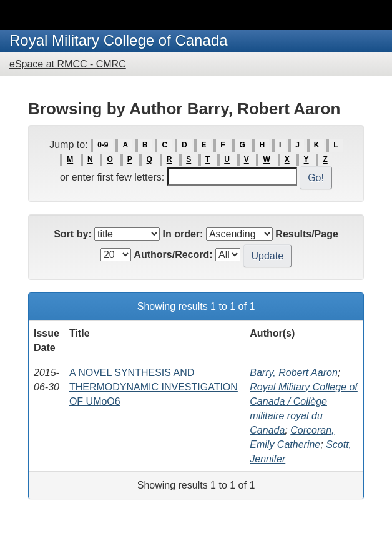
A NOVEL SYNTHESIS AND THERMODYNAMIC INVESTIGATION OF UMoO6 (154, 387)
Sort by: (72, 234)
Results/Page (306, 234)
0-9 (103, 146)
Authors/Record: (173, 255)
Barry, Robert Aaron (294, 373)
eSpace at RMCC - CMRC (68, 64)
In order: (183, 234)
